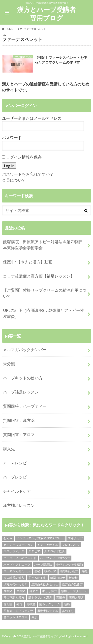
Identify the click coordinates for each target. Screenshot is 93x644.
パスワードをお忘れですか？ (28, 174)
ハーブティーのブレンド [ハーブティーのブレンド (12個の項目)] (20, 558)
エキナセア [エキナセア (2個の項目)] (75, 538)
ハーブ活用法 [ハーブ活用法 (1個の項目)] (43, 565)
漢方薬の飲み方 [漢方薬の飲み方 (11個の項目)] (72, 584)
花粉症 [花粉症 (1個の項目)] (8, 604)
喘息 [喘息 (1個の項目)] (85, 571)
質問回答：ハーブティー (25, 406)
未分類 (9, 364)
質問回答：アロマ (19, 434)
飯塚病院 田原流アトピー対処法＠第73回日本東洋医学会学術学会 (43, 245)
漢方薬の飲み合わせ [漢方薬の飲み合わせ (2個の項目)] (45, 584)
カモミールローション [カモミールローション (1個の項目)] (18, 545)
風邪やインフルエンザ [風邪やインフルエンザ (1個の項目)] (18, 611)
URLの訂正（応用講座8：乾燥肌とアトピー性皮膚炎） (44, 313)
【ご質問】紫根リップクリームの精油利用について (45, 293)
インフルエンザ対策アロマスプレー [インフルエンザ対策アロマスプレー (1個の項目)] (40, 538)
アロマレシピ (15, 463)
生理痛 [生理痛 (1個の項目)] (21, 591)
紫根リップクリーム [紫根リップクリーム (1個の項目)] (74, 591)
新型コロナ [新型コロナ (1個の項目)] (58, 578)
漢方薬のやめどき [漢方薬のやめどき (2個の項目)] (15, 584)
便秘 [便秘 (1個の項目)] (37, 571)
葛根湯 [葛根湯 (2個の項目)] (31, 604)
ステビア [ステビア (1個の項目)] (34, 551)
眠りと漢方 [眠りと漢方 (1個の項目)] (50, 591)
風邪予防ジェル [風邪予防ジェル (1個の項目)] (48, 611)
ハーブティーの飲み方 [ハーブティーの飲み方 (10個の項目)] (55, 558)
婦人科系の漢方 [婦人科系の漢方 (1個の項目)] (14, 578)
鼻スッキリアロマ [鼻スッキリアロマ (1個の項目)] (15, 617)
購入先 (9, 449)
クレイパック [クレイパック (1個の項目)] (71, 545)
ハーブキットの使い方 (23, 378)
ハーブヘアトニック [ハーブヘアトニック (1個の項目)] (17, 565)
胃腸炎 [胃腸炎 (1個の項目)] (61, 597)
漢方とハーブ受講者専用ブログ (46, 14)
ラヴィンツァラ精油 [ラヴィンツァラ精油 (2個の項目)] (69, 565)
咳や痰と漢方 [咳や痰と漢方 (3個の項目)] (69, 571)
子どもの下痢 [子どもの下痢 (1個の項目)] (37, 578)
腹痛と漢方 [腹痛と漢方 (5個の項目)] (76, 597)
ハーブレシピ (15, 477)
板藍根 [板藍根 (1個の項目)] (73, 578)
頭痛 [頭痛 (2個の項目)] (67, 604)
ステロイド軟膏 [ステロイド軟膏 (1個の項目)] (55, 551)
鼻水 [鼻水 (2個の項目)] (34, 617)
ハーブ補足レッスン (21, 392)
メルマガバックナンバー (25, 349)
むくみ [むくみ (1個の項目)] (8, 538)
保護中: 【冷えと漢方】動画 (28, 262)
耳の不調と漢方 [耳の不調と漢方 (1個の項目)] (14, 597)
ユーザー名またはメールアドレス (32, 118)
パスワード (12, 138)
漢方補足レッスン (19, 505)
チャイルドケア (17, 491)
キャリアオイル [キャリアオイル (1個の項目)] (48, 545)
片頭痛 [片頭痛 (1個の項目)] (8, 591)
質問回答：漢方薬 (19, 420)
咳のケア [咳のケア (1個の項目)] (50, 571)
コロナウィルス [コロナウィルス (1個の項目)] (14, 551)
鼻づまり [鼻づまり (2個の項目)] (68, 611)
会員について (14, 180)
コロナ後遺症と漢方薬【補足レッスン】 (39, 276)
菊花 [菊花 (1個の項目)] (19, 604)
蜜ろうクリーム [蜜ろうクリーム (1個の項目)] (50, 604)
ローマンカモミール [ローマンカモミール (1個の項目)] (17, 571)
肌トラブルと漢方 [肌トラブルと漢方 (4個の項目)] (40, 597)
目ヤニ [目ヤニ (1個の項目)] (34, 591)
